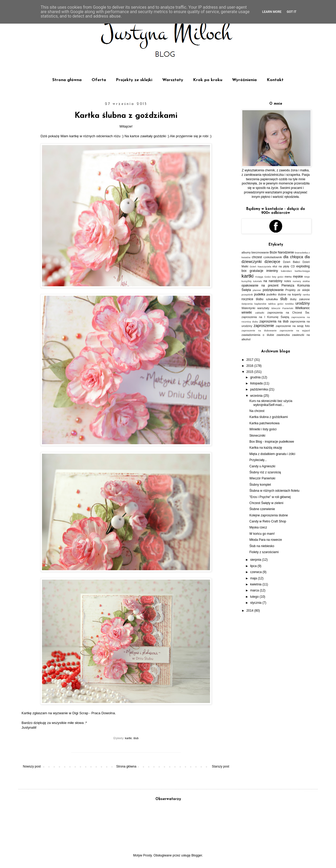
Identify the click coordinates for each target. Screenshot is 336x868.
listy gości (278, 277)
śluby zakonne (300, 299)
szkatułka (272, 299)
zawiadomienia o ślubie (258, 335)
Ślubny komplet (260, 485)
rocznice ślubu (252, 299)
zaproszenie (264, 326)
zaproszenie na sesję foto (293, 326)
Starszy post (220, 766)
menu (288, 277)
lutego (255, 597)
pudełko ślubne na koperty (284, 294)
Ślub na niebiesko (262, 546)
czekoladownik (273, 257)
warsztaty (263, 308)
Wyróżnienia (244, 80)
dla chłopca (293, 257)
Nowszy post (32, 766)
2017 (250, 360)
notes (287, 281)
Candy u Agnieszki (262, 466)
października (259, 389)
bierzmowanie (260, 252)
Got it (292, 12)
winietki (247, 313)
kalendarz (286, 271)
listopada (257, 383)
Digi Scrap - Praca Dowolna (94, 713)
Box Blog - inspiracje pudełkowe (272, 442)
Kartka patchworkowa (264, 423)
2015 (250, 372)
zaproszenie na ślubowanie (259, 330)
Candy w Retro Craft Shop (268, 521)
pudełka (260, 294)
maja (254, 578)
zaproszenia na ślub (274, 321)
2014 (250, 611)
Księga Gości (263, 277)
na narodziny (273, 281)
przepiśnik (247, 295)
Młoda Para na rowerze (266, 540)
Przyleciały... (258, 460)
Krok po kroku (208, 80)
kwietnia (256, 584)
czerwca (256, 572)
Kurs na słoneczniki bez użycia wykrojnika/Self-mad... (271, 403)
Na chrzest (257, 411)
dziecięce (272, 262)
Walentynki (248, 308)
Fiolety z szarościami (264, 552)
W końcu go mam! (262, 534)
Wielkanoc (303, 308)
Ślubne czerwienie (262, 509)
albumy (246, 252)
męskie (298, 277)
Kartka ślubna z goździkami (269, 417)
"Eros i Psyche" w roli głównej (270, 497)
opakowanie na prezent (260, 285)
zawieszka (283, 335)
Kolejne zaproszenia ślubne (269, 515)
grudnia (256, 377)
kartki (128, 738)
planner (257, 290)
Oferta (99, 80)
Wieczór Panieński (282, 308)
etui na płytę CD (284, 266)
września (257, 396)
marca (255, 590)
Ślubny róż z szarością (265, 472)
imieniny (272, 271)
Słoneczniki (257, 436)
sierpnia (256, 560)
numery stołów (301, 281)
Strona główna (67, 80)
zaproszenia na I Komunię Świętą (265, 317)
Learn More (272, 12)
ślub (136, 738)
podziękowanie (273, 290)
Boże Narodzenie (282, 252)
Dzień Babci (291, 262)
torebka (289, 304)
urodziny (303, 303)
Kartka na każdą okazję (266, 448)
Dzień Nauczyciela (260, 266)
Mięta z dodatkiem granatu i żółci (272, 454)
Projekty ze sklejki (134, 80)
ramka (306, 295)
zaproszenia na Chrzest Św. (288, 313)
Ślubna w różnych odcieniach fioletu (274, 491)
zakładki (260, 313)
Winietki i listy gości (263, 429)
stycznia (256, 603)
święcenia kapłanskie (254, 304)
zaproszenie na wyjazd (295, 330)
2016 (250, 366)
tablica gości (276, 304)
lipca (254, 566)
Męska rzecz (258, 527)
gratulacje (256, 271)
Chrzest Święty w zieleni (266, 503)
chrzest (257, 257)
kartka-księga (302, 271)
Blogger (197, 855)
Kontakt (275, 80)
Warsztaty (173, 80)
